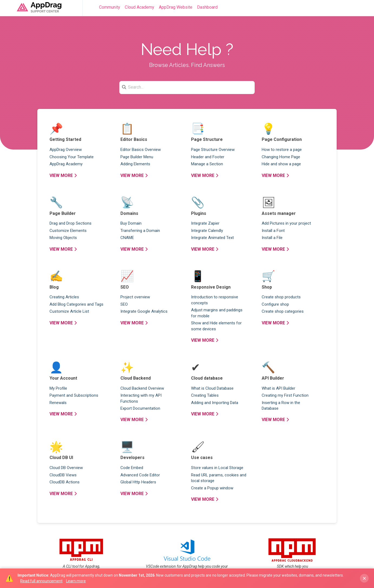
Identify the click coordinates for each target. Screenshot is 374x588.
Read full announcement (41, 581)
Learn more (76, 581)
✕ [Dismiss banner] (364, 578)
